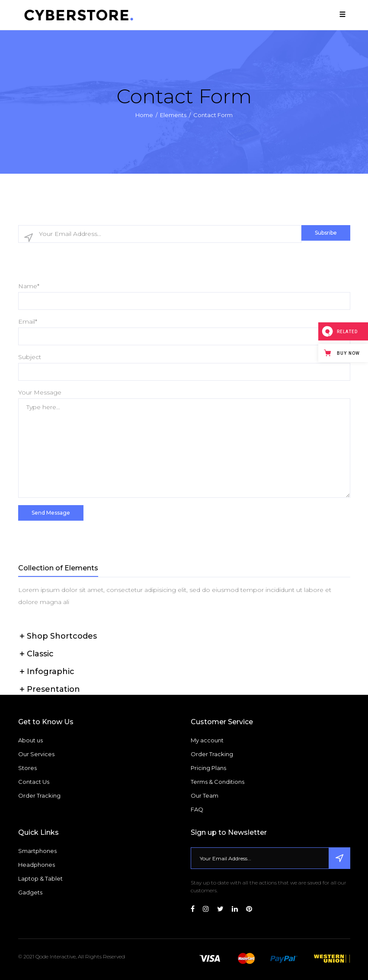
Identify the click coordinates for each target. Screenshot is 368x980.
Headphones (37, 865)
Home (144, 115)
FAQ (197, 809)
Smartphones (37, 851)
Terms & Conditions (218, 782)
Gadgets (30, 892)
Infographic (51, 671)
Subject (30, 357)
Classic (40, 654)
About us (30, 740)
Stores (27, 768)
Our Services (36, 754)
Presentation (53, 689)
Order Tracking (39, 795)
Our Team (205, 795)
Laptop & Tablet (40, 878)
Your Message (40, 392)
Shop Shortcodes (62, 636)
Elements (173, 115)
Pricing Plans (208, 768)
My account (207, 740)
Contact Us (34, 782)
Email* (28, 321)
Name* (29, 286)
